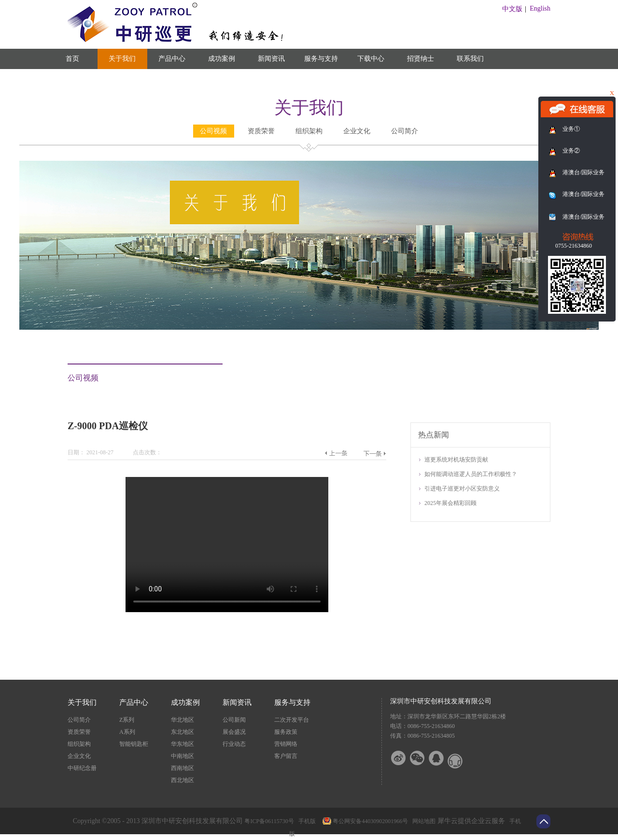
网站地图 (422, 821)
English (540, 8)
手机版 (306, 821)
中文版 (512, 9)
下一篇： (374, 453)
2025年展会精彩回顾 (450, 503)
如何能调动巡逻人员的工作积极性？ (471, 474)
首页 (72, 59)
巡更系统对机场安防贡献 (456, 460)
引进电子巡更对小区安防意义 (462, 489)
